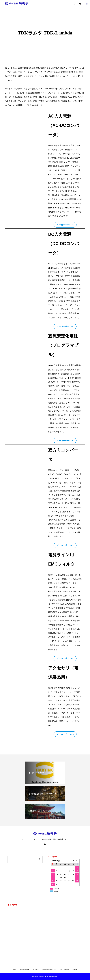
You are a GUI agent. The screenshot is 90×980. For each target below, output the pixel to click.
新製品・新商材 (25, 969)
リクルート (36, 969)
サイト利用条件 (64, 969)
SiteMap (75, 969)
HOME (15, 969)
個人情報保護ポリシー (49, 969)
